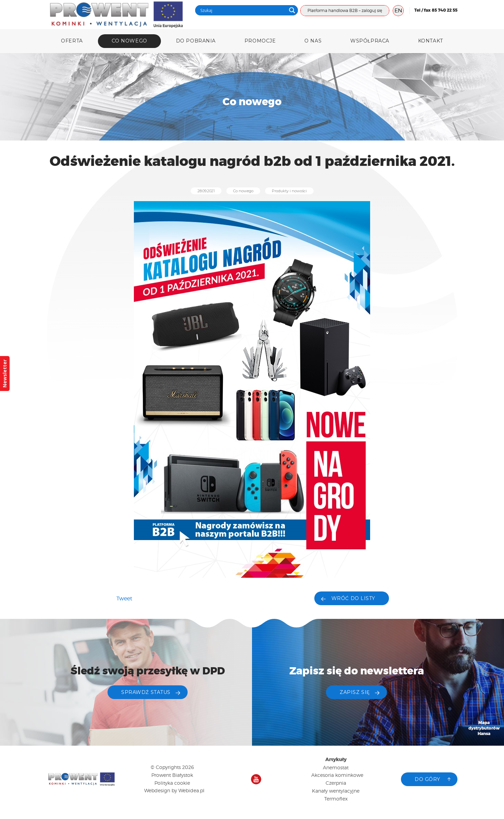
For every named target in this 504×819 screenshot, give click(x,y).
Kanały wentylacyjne (336, 791)
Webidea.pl (191, 790)
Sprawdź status (146, 692)
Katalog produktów (484, 773)
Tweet (124, 598)
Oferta (72, 41)
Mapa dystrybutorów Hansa (484, 728)
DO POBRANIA (196, 41)
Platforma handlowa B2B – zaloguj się (345, 10)
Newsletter (5, 374)
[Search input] (242, 10)
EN (398, 10)
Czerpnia (336, 783)
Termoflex (336, 799)
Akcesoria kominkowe (337, 775)
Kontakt (431, 41)
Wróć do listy (353, 598)
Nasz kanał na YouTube (256, 779)
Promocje (260, 41)
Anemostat (336, 767)
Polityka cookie (172, 783)
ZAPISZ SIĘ (355, 692)
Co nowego (129, 41)
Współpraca (370, 41)
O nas (313, 41)
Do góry (427, 779)
